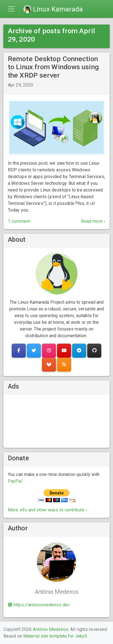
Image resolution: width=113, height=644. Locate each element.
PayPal (15, 481)
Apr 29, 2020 (20, 85)
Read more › (93, 221)
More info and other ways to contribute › (47, 510)
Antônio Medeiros (50, 629)
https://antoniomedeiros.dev (39, 605)
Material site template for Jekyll (55, 636)
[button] (19, 351)
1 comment (19, 221)
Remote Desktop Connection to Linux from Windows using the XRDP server (53, 67)
